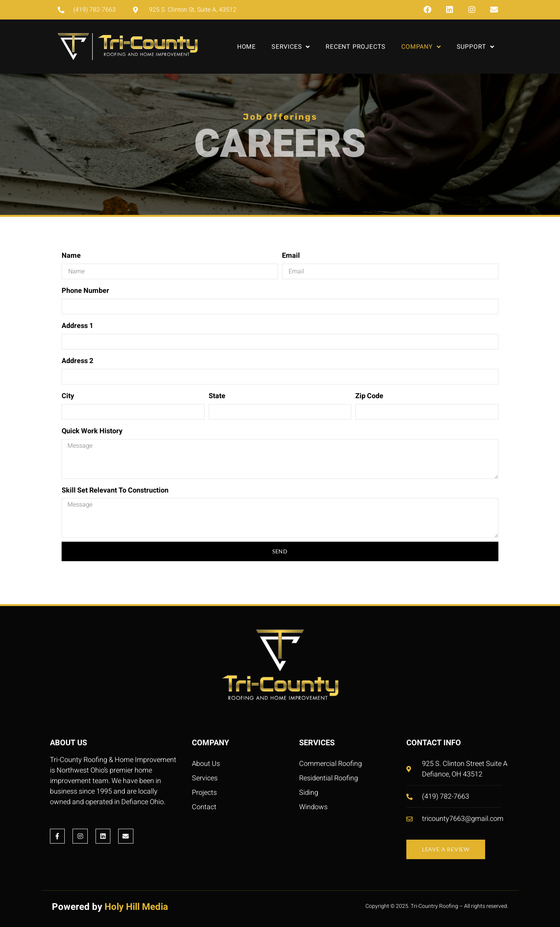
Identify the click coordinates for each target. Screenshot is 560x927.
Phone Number (85, 291)
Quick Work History (92, 431)
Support (476, 47)
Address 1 (77, 326)
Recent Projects (356, 47)
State (217, 396)
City (68, 396)
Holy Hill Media (136, 907)
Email (291, 256)
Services (291, 47)
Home (246, 47)
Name (71, 256)
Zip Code (369, 396)
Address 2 (77, 361)
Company (421, 47)
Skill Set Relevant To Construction (115, 490)
